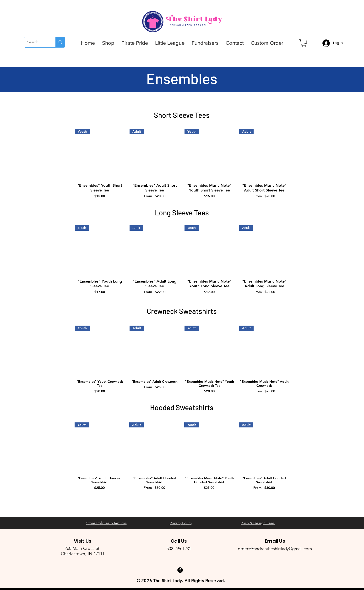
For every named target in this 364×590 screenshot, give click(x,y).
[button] (108, 43)
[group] (182, 164)
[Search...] (36, 42)
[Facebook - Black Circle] (180, 570)
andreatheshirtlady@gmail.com (283, 549)
